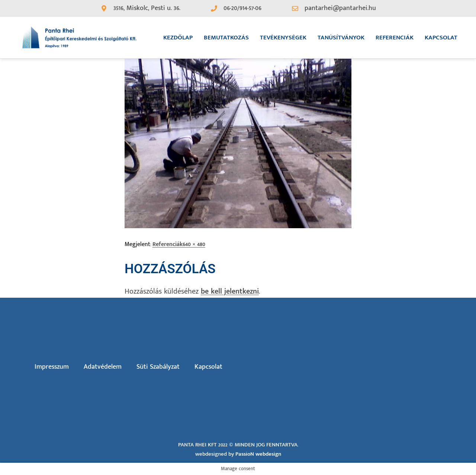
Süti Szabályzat (158, 367)
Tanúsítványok (341, 38)
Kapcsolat (441, 38)
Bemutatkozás (226, 38)
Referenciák (395, 38)
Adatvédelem (103, 367)
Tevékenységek (283, 38)
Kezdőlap (178, 38)
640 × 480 (194, 244)
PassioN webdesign (258, 454)
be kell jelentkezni (230, 291)
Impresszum (52, 367)
